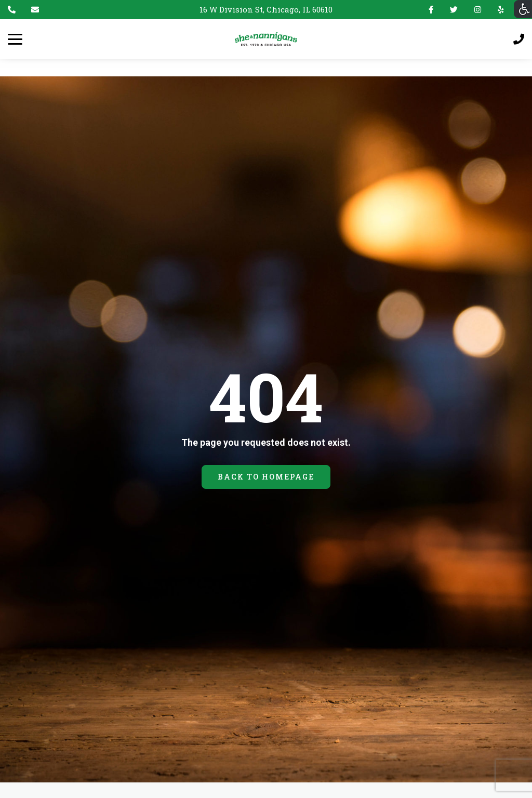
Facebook (431, 10)
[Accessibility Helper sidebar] (523, 9)
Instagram (478, 10)
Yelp (498, 10)
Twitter (454, 10)
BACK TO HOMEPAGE (266, 477)
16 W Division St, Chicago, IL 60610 (266, 9)
